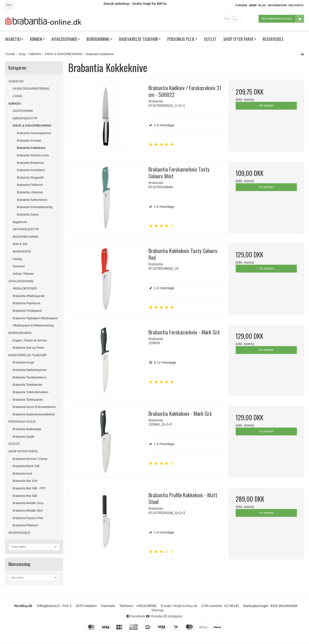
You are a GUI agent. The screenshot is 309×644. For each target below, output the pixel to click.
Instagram (173, 616)
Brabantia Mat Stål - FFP (29, 488)
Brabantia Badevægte (27, 429)
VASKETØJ (16, 81)
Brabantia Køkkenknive (32, 200)
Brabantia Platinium (26, 525)
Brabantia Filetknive (30, 185)
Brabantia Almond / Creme (30, 459)
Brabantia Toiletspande (28, 400)
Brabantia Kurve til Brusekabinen (34, 407)
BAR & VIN (20, 244)
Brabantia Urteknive (30, 192)
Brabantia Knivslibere (31, 170)
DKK (9, 5)
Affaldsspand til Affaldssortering (33, 326)
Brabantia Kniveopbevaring (35, 207)
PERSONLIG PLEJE (22, 422)
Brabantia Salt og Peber (28, 348)
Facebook (136, 616)
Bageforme (20, 222)
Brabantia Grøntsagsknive (34, 133)
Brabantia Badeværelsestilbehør (34, 414)
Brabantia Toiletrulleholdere (31, 392)
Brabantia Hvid (22, 474)
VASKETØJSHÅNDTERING (31, 89)
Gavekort (19, 266)
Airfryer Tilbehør (23, 274)
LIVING (18, 96)
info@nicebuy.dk (185, 606)
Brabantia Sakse (28, 215)
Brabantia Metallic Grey (28, 503)
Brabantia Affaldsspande (29, 296)
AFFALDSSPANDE (21, 281)
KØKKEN (15, 104)
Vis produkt (266, 106)
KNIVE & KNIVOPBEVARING (32, 126)
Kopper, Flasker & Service (30, 340)
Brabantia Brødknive (30, 163)
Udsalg (17, 259)
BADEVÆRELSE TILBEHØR (28, 355)
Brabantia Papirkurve (27, 303)
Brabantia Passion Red (28, 518)
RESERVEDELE (19, 533)
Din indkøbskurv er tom (283, 19)
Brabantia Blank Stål (26, 466)
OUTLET (14, 444)
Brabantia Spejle (24, 437)
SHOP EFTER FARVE (23, 451)
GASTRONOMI (23, 111)
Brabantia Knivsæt (29, 141)
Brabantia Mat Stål (25, 496)
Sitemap (158, 610)
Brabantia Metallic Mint (28, 511)
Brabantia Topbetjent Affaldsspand (35, 318)
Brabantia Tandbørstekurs (30, 377)
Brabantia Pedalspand (27, 311)
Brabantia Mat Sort (25, 481)
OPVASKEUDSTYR (26, 229)
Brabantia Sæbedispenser (30, 370)
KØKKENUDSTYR (25, 118)
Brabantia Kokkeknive (31, 148)
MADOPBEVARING (26, 237)
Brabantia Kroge (24, 362)
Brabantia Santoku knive (33, 155)
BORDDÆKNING (20, 333)
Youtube (154, 616)
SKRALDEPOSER (25, 289)
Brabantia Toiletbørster (28, 385)
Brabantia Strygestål (30, 178)
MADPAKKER (22, 252)
